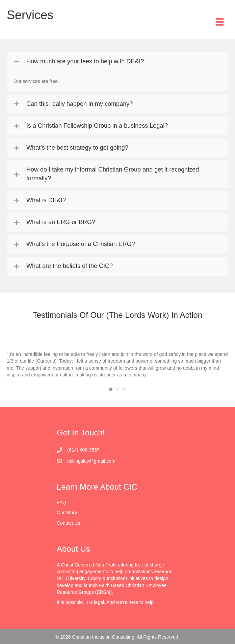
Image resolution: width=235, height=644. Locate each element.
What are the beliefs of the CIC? (70, 266)
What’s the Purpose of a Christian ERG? (81, 244)
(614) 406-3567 (83, 450)
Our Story (67, 513)
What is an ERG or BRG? (61, 222)
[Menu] (220, 22)
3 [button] (124, 389)
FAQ (61, 502)
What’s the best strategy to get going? (77, 148)
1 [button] (111, 389)
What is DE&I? (46, 200)
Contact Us (68, 523)
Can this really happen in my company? (80, 104)
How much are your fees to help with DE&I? (85, 61)
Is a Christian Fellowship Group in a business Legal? (97, 126)
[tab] (117, 62)
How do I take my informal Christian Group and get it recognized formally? (113, 174)
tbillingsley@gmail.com (91, 461)
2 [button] (117, 389)
